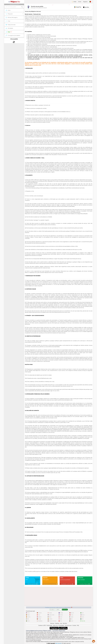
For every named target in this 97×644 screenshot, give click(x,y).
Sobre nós (55, 625)
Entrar (80, 2)
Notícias (52, 623)
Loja (61, 623)
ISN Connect (58, 643)
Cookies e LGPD (42, 625)
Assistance (94, 641)
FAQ (78, 625)
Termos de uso (68, 625)
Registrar (85, 2)
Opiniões (65, 623)
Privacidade (61, 625)
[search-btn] (22, 7)
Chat (14, 2)
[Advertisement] (59, 7)
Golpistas (57, 623)
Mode (74, 2)
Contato (74, 625)
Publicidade (49, 625)
